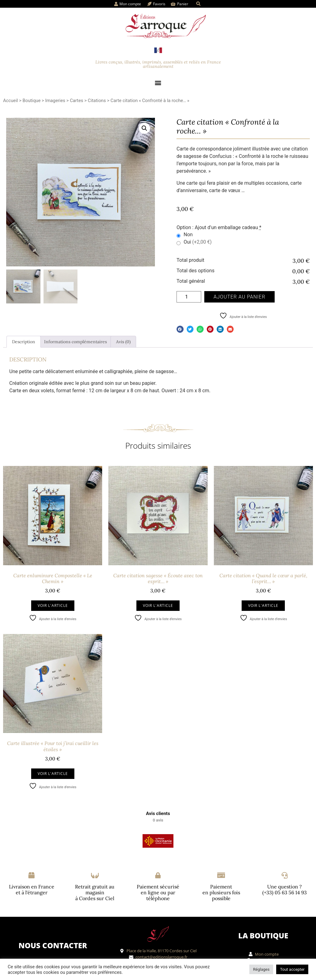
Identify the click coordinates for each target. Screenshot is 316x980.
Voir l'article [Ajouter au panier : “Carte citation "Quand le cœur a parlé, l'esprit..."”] (263, 605)
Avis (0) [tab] (123, 342)
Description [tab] (24, 342)
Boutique (31, 101)
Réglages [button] (261, 969)
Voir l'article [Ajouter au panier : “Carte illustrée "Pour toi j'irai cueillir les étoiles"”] (53, 774)
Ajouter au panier (239, 297)
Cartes (76, 101)
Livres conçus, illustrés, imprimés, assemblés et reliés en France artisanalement (158, 64)
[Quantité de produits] (189, 297)
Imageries (55, 101)
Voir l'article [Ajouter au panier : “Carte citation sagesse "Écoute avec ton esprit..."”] (158, 605)
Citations (97, 101)
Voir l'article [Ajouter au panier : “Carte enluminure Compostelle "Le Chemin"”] (53, 605)
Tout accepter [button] (292, 969)
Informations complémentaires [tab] (75, 342)
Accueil (10, 101)
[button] (198, 4)
